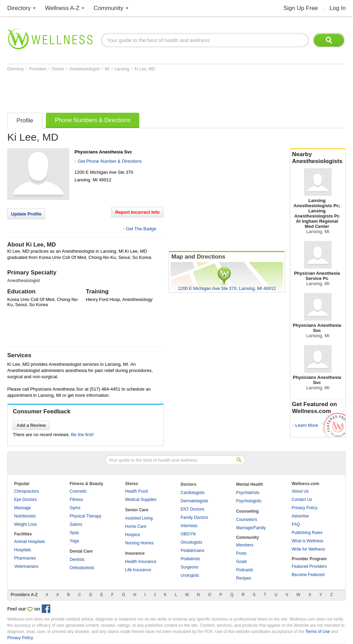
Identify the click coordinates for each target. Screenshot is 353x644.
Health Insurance (141, 562)
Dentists (77, 560)
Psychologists (249, 501)
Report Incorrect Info (137, 212)
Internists (189, 526)
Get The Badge (141, 229)
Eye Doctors (25, 500)
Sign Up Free (301, 8)
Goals (241, 562)
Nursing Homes (139, 543)
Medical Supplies (141, 500)
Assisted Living (139, 518)
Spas (74, 533)
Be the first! (82, 435)
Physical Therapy (85, 516)
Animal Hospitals (29, 542)
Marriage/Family (251, 528)
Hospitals (23, 550)
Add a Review (31, 425)
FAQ (296, 524)
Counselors (247, 520)
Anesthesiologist (85, 69)
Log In (338, 8)
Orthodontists (82, 568)
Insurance (135, 553)
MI (108, 69)
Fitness (76, 500)
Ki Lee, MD (145, 69)
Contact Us (302, 500)
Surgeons (189, 567)
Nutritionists (25, 516)
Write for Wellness (308, 549)
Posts (241, 553)
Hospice (133, 535)
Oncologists (191, 542)
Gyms (75, 508)
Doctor (59, 69)
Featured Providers (309, 566)
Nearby (318, 158)
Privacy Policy (305, 508)
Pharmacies (25, 558)
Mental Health (250, 484)
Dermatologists (194, 501)
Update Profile (26, 214)
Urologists (190, 575)
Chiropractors (27, 491)
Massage (23, 508)
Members (245, 545)
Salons (76, 524)
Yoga (74, 541)
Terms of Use (318, 632)
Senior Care (137, 510)
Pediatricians (193, 551)
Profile (25, 120)
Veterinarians (26, 566)
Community (109, 8)
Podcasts (245, 570)
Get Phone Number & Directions (110, 161)
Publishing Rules (307, 533)
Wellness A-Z (62, 8)
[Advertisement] (133, 90)
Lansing (123, 69)
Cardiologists (193, 493)
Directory (19, 8)
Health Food (136, 491)
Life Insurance (138, 570)
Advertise (300, 516)
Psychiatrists (248, 493)
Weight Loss (26, 524)
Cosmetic (78, 491)
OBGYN (188, 534)
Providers (38, 69)
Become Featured (308, 575)
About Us (300, 491)
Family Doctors (194, 517)
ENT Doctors (192, 509)
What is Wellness (307, 541)
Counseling (247, 511)
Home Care (136, 526)
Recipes (244, 578)
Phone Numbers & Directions (93, 120)
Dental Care (81, 551)
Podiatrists (190, 559)
